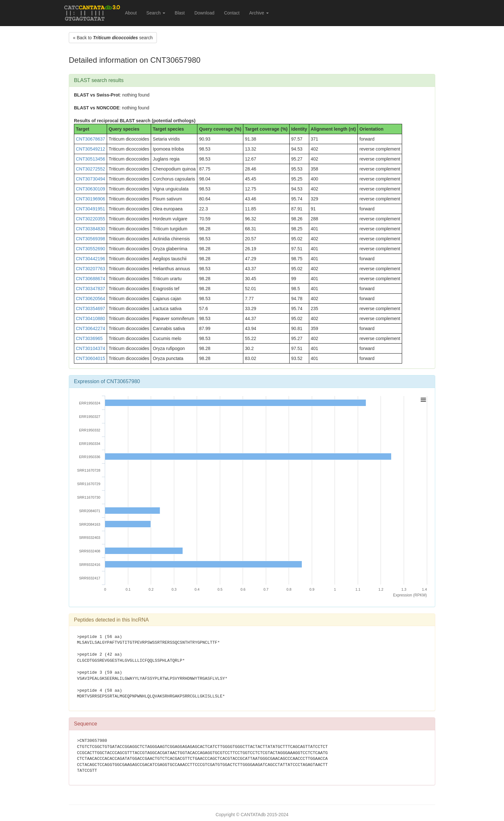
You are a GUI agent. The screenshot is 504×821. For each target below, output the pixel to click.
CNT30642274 (90, 328)
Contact (232, 13)
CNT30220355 (90, 219)
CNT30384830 (90, 229)
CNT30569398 (90, 239)
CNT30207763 (90, 269)
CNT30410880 (90, 318)
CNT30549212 (90, 149)
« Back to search (113, 38)
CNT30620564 (90, 299)
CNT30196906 (90, 199)
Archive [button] (259, 13)
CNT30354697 (90, 309)
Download (204, 13)
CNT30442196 (90, 259)
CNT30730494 (90, 179)
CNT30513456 (90, 159)
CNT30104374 (90, 348)
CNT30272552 (90, 169)
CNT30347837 (90, 289)
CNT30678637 (90, 139)
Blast (180, 13)
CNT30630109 (90, 189)
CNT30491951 (90, 209)
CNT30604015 (90, 358)
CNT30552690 (90, 249)
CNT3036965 (89, 338)
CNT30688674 (90, 279)
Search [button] (156, 13)
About (131, 13)
